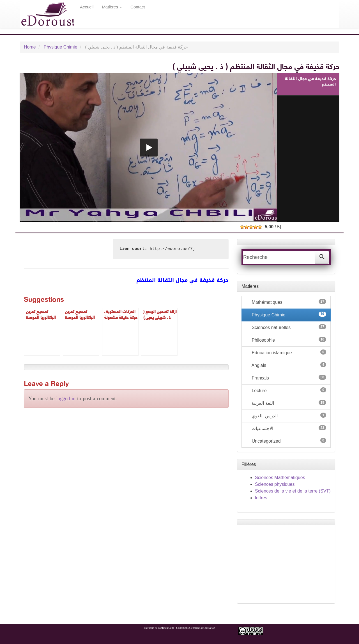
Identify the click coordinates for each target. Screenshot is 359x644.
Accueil (87, 7)
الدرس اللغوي (288, 415)
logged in (66, 399)
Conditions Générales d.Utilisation (196, 628)
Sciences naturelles (288, 327)
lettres (261, 498)
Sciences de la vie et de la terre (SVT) (293, 491)
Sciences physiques (275, 484)
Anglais (288, 365)
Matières (112, 7)
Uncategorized (288, 441)
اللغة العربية (288, 403)
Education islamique (288, 352)
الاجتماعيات (288, 428)
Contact (138, 7)
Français (288, 378)
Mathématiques (288, 302)
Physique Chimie (60, 47)
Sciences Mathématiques (280, 478)
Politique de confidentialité (159, 628)
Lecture (288, 390)
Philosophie (288, 340)
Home (30, 47)
